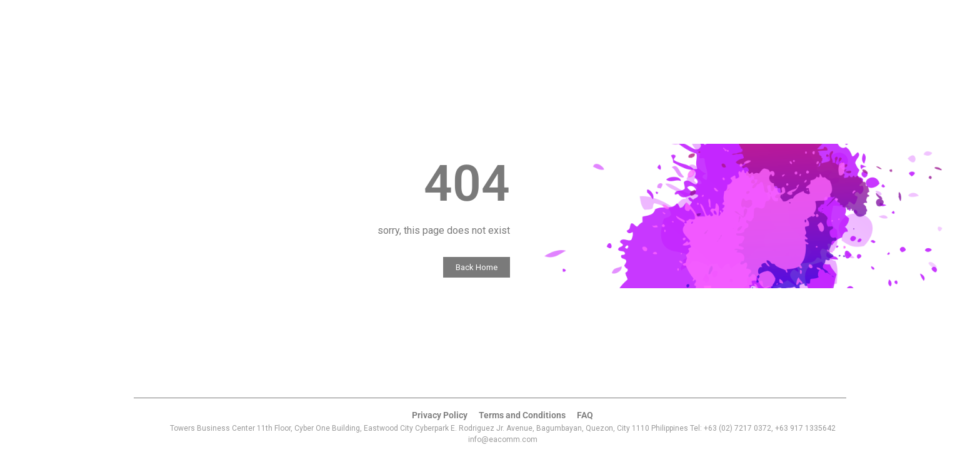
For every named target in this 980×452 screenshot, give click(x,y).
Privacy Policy (445, 415)
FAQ (578, 415)
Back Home (489, 267)
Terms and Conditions (520, 415)
